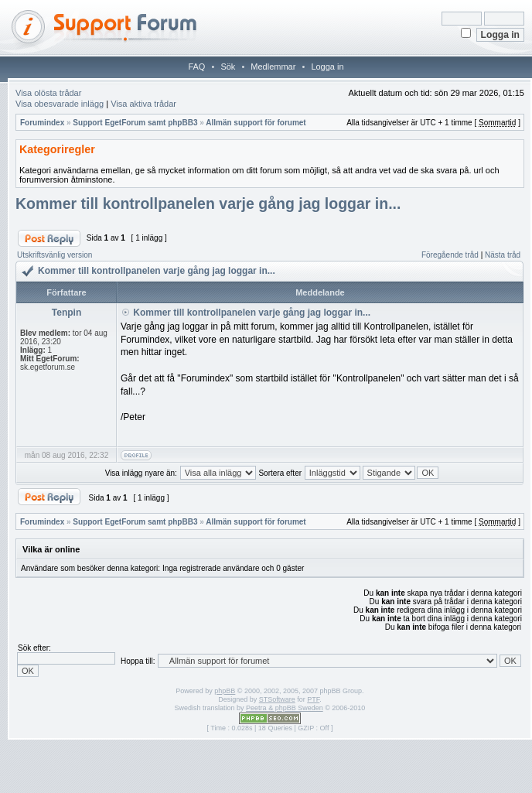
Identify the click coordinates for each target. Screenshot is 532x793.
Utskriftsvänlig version (55, 255)
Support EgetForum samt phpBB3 (135, 123)
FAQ (196, 67)
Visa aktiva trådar (143, 104)
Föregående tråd (450, 255)
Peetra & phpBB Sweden (285, 708)
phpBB (225, 691)
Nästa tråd (503, 255)
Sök (228, 67)
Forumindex (42, 123)
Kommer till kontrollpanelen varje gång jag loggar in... (208, 203)
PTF (313, 699)
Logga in (327, 67)
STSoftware (277, 699)
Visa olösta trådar (48, 93)
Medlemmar (273, 67)
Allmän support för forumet (256, 123)
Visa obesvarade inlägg (60, 104)
